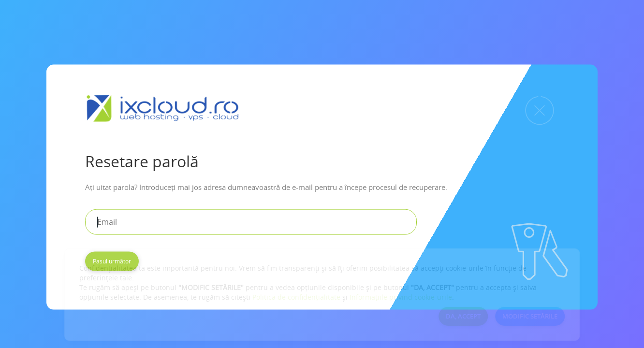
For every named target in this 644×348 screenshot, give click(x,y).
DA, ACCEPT (463, 316)
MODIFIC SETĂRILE (530, 316)
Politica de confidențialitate (296, 297)
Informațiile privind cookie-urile (401, 297)
